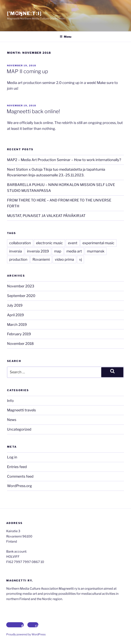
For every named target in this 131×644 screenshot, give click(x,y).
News (12, 420)
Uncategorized (19, 429)
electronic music (49, 243)
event (73, 243)
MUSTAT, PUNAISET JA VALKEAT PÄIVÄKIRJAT (46, 216)
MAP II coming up (27, 71)
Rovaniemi (41, 259)
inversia (16, 251)
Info (10, 401)
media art (74, 251)
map (58, 251)
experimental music (98, 243)
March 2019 (17, 325)
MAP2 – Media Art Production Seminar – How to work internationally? (64, 160)
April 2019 (15, 315)
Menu (65, 37)
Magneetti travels (21, 410)
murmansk (96, 251)
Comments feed (20, 476)
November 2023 (21, 286)
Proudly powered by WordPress (26, 634)
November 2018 (20, 344)
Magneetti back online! (33, 111)
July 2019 (15, 305)
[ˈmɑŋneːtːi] (24, 13)
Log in (12, 457)
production (18, 259)
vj (80, 259)
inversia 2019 (38, 251)
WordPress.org (19, 486)
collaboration (20, 243)
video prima (64, 259)
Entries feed (17, 467)
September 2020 (21, 296)
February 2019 (19, 334)
